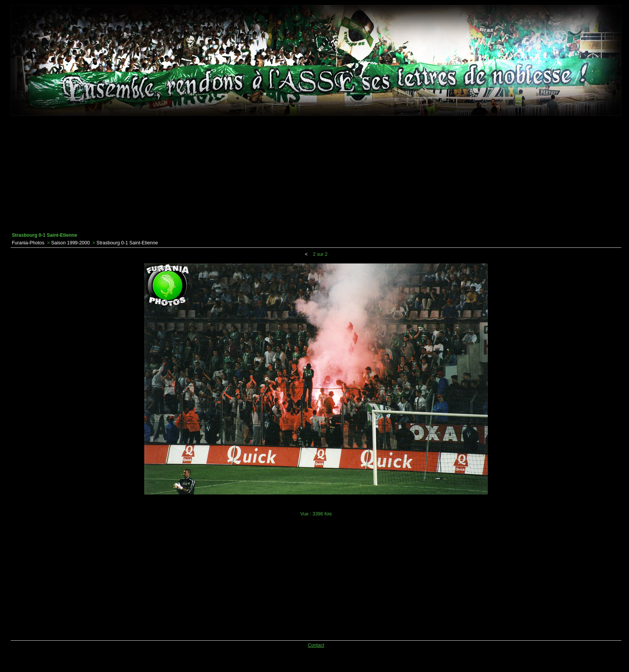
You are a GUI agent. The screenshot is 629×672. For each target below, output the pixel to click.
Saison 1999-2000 (70, 243)
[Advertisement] (316, 174)
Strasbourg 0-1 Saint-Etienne (127, 243)
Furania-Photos (28, 243)
